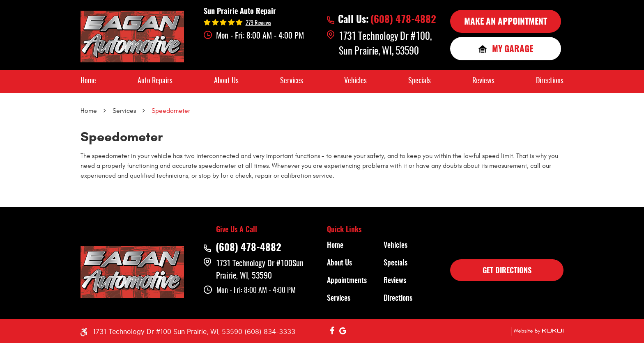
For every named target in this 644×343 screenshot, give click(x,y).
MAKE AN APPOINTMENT (506, 22)
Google (343, 331)
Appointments (347, 281)
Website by (537, 331)
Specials (420, 81)
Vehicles (355, 81)
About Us (226, 81)
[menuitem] (88, 81)
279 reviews (258, 23)
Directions (550, 81)
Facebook (332, 331)
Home (88, 81)
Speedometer (171, 111)
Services (292, 81)
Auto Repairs (155, 81)
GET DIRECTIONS (507, 271)
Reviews (483, 81)
